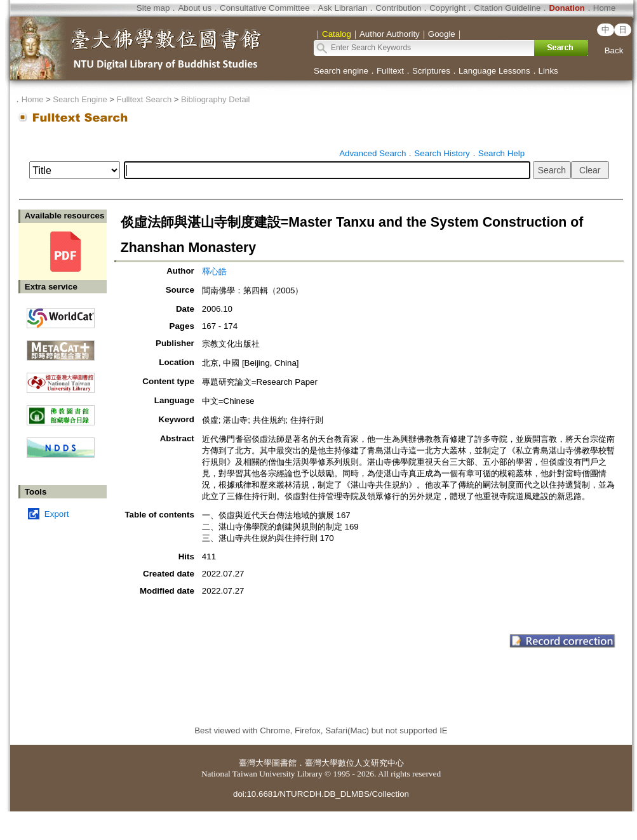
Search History (442, 153)
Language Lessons (494, 71)
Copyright (447, 8)
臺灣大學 (255, 763)
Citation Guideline (507, 8)
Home (605, 8)
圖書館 (284, 763)
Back (614, 50)
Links (548, 71)
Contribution (398, 8)
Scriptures (431, 71)
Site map (153, 8)
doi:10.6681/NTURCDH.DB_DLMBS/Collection (321, 794)
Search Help (501, 153)
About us (195, 8)
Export (57, 514)
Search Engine (80, 99)
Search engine (341, 71)
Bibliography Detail (215, 99)
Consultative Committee (265, 8)
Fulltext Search (144, 99)
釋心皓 (214, 271)
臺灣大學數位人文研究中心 (354, 763)
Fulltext (390, 71)
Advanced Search (372, 153)
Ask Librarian (343, 8)
